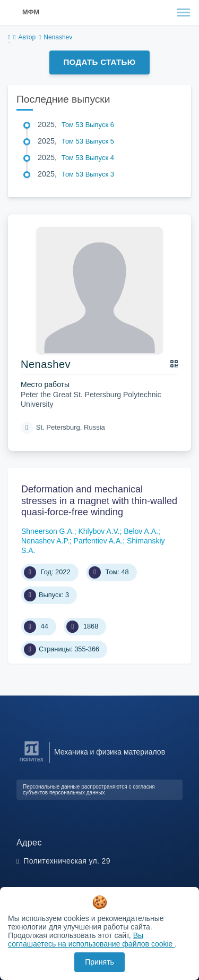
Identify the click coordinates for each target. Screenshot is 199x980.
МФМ (31, 12)
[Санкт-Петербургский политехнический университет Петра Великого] (32, 762)
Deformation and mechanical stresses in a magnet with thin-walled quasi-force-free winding (99, 501)
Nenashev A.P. (45, 541)
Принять (99, 962)
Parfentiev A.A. (98, 541)
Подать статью (99, 62)
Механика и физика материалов (110, 752)
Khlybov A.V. (99, 531)
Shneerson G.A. (48, 531)
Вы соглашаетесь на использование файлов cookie (91, 940)
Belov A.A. (141, 531)
